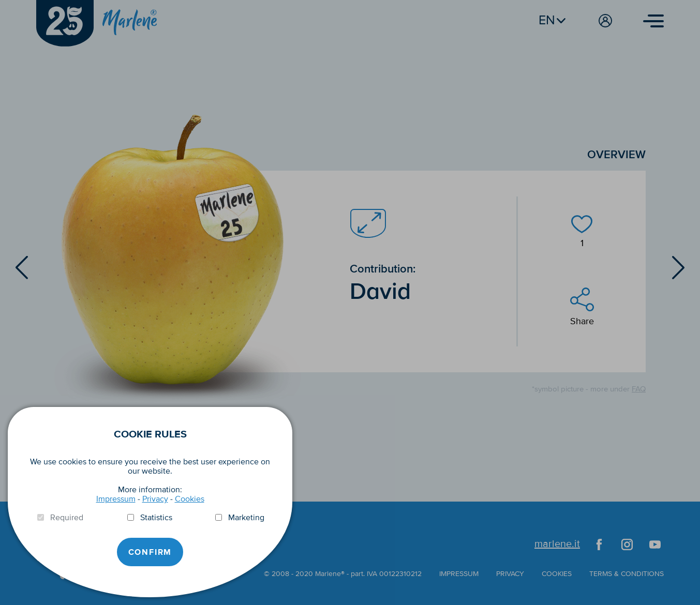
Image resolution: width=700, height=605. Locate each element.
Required (67, 518)
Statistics (156, 518)
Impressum (116, 499)
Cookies (190, 499)
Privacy (155, 499)
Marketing (246, 518)
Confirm (150, 552)
